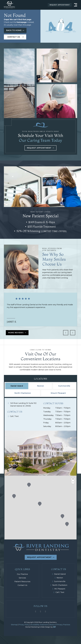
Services (22, 578)
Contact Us (22, 585)
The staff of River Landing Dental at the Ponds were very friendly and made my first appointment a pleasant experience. (40, 306)
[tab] (17, 386)
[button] (62, 516)
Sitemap (14, 625)
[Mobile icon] (24, 416)
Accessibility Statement (39, 625)
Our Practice (22, 574)
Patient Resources (22, 582)
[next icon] (73, 333)
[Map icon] (24, 405)
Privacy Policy (24, 625)
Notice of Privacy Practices (60, 625)
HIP (54, 627)
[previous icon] (66, 333)
